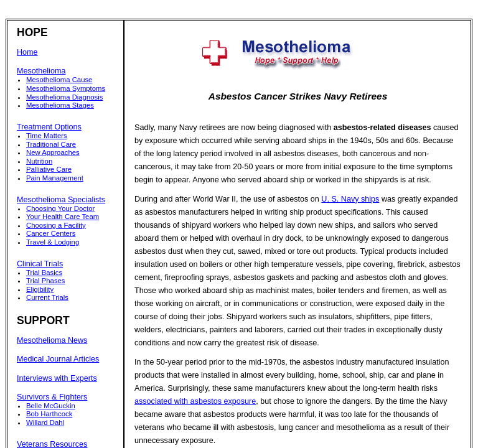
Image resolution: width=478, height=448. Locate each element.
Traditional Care (51, 144)
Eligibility (40, 289)
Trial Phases (46, 281)
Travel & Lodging (53, 242)
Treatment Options (49, 127)
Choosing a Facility (56, 225)
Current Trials (47, 297)
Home (27, 52)
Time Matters (47, 136)
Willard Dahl (45, 422)
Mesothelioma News (52, 340)
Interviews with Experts (57, 378)
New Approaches (53, 152)
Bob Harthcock (49, 414)
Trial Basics (44, 273)
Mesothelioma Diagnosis (64, 97)
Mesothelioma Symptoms (66, 88)
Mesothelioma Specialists (61, 200)
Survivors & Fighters (52, 397)
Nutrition (39, 161)
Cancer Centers (51, 233)
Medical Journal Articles (58, 359)
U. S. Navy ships (350, 199)
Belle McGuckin (51, 406)
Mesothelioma (41, 71)
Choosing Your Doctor (60, 208)
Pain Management (55, 178)
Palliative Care (49, 169)
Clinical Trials (40, 264)
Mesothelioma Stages (60, 105)
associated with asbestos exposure (195, 401)
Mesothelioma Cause (59, 80)
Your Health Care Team (63, 217)
